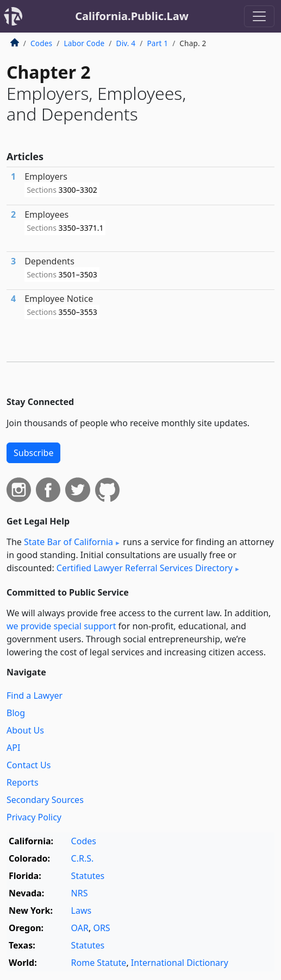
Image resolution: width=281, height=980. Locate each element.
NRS (80, 893)
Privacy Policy (34, 817)
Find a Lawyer (35, 696)
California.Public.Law (132, 16)
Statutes (88, 876)
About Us (25, 730)
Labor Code (84, 43)
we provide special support (61, 626)
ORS (101, 928)
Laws (82, 911)
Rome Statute (99, 963)
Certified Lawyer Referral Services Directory (145, 568)
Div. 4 (126, 43)
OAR (80, 928)
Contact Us (29, 765)
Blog (16, 713)
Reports (23, 782)
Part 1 (157, 43)
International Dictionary (180, 963)
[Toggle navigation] (259, 16)
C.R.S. (83, 858)
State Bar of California (68, 542)
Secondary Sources (45, 800)
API (13, 748)
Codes (41, 43)
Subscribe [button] (33, 453)
